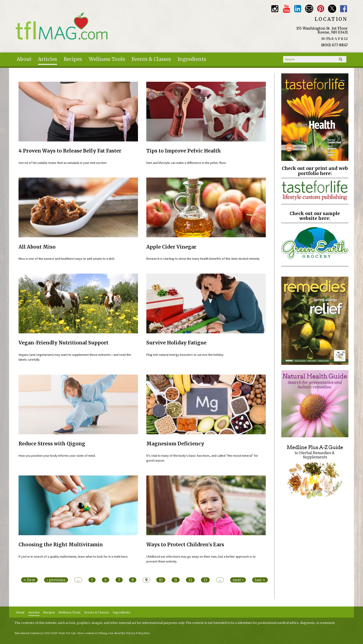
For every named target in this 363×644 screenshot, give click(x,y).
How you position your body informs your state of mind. (57, 456)
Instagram (275, 9)
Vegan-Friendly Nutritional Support (63, 343)
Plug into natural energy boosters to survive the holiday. (185, 355)
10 (161, 580)
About (24, 59)
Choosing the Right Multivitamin (61, 545)
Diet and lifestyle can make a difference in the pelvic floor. (186, 163)
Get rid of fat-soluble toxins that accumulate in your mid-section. (63, 163)
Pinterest (321, 9)
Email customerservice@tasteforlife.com (309, 9)
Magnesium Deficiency (175, 444)
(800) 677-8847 (334, 45)
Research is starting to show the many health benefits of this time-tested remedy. (203, 259)
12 (190, 580)
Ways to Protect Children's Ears (185, 545)
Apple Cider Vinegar (171, 247)
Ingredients (192, 59)
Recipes (73, 59)
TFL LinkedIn (298, 9)
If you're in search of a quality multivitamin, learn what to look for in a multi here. (73, 556)
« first (29, 580)
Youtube (286, 9)
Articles (47, 59)
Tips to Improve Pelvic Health (184, 151)
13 (205, 580)
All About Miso (37, 247)
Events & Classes (151, 59)
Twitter (332, 9)
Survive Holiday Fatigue (176, 343)
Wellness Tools (107, 59)
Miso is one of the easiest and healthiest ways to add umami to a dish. (67, 259)
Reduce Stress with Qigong (52, 444)
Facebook (344, 9)
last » (260, 580)
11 (176, 580)
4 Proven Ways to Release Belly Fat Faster (70, 151)
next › (238, 580)
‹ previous (56, 580)
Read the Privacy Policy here (132, 633)
